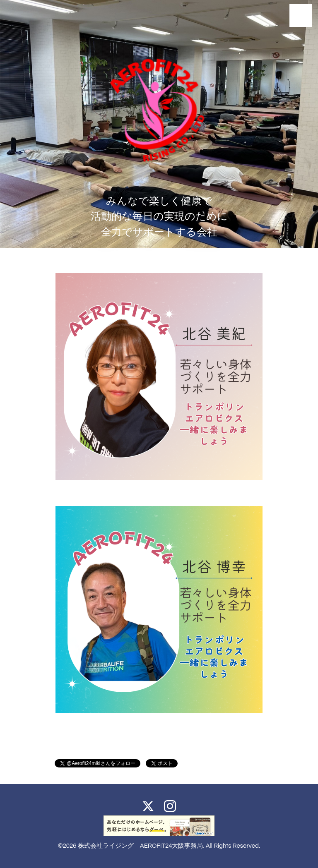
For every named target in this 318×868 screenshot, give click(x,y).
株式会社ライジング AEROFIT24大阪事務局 (141, 846)
